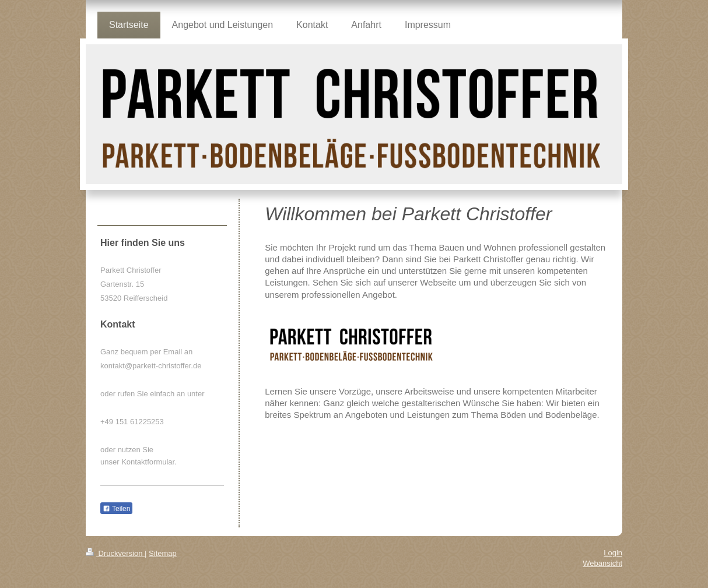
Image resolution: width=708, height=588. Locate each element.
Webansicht (602, 563)
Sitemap (163, 553)
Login (613, 553)
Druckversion (115, 553)
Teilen (116, 509)
